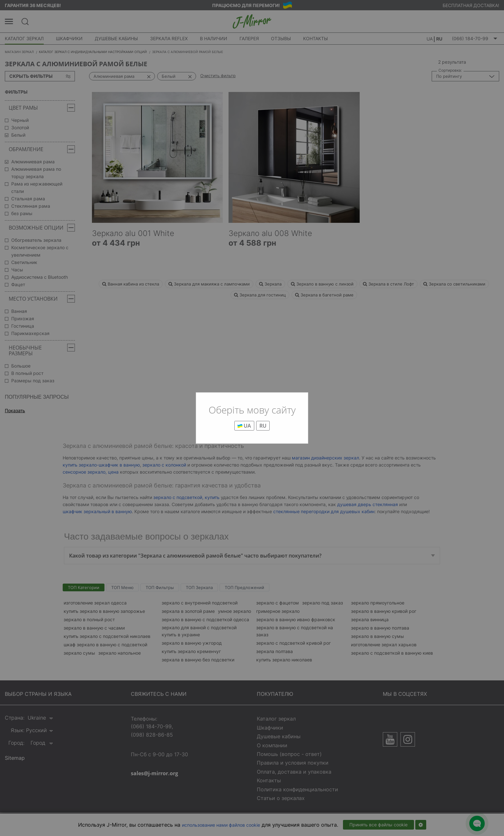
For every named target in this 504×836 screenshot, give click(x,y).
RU (263, 426)
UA (244, 426)
